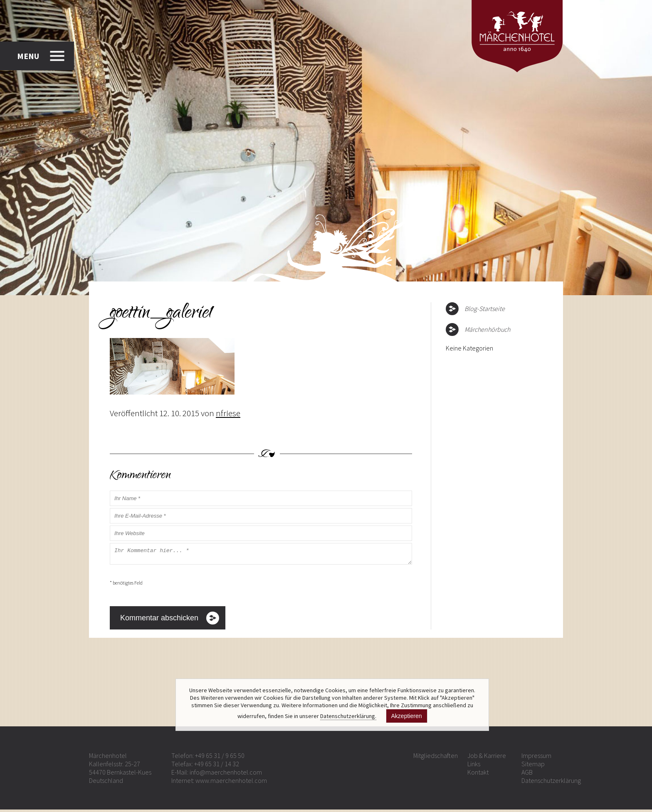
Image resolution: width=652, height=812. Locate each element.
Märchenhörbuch (487, 329)
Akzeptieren (407, 716)
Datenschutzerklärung (551, 783)
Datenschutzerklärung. (348, 716)
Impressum (536, 758)
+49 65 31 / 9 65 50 (220, 758)
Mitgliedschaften (436, 758)
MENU (28, 56)
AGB (527, 775)
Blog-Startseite (485, 309)
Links (474, 766)
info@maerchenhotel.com (226, 775)
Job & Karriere (487, 758)
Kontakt (478, 775)
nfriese (228, 413)
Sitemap (533, 766)
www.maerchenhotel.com (231, 783)
